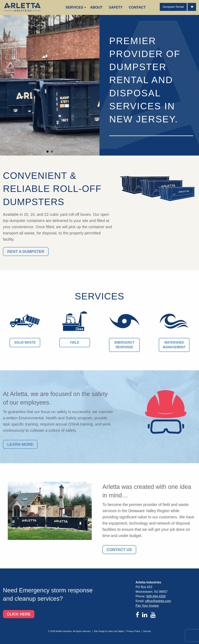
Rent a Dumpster (26, 252)
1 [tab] (48, 152)
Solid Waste (25, 342)
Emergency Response (124, 345)
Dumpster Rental (173, 7)
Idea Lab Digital (116, 631)
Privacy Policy (134, 631)
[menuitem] (75, 7)
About (96, 7)
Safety (116, 7)
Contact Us (119, 550)
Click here (19, 614)
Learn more (20, 444)
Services (74, 7)
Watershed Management (174, 345)
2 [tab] (52, 152)
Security (147, 631)
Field (75, 342)
